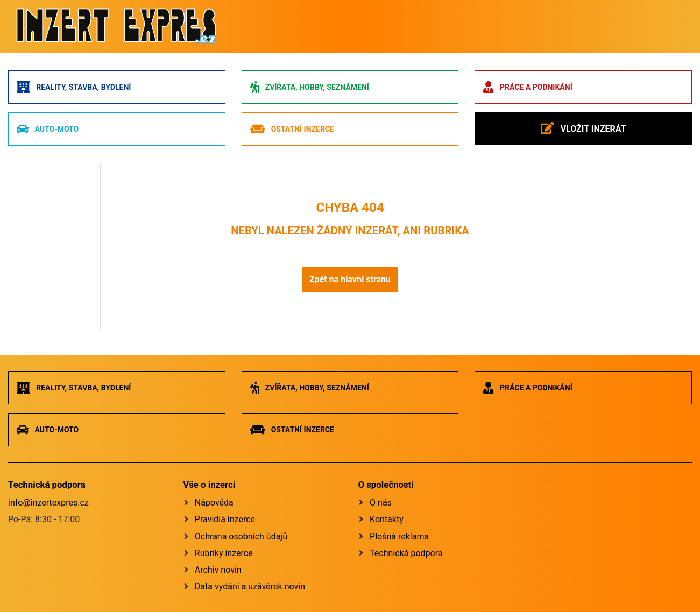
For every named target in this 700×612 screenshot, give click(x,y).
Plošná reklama (399, 536)
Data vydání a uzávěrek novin (250, 586)
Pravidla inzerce (225, 519)
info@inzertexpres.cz (48, 503)
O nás (381, 503)
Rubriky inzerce (224, 553)
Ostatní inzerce (292, 129)
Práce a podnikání (528, 87)
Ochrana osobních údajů (241, 536)
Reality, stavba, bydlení (74, 87)
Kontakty (387, 519)
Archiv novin (218, 570)
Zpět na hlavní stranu (350, 279)
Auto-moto (48, 129)
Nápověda (214, 503)
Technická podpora (406, 553)
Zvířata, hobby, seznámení (310, 87)
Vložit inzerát (583, 128)
